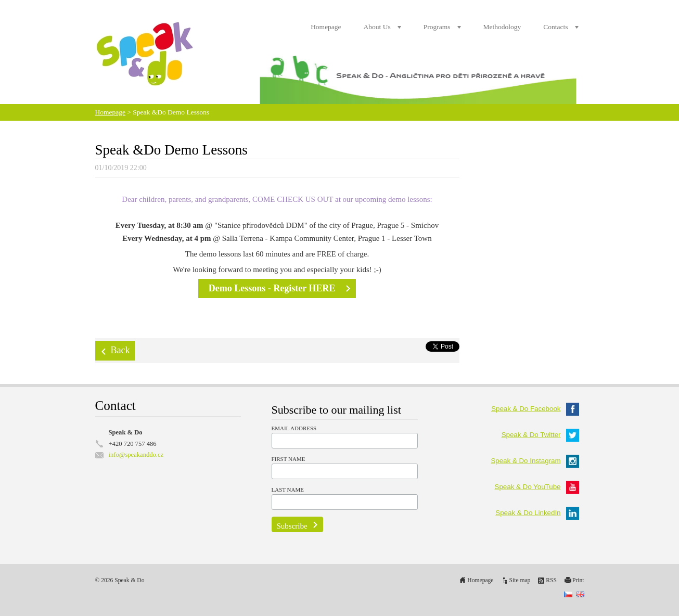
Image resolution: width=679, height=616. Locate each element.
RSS (551, 580)
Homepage (326, 27)
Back (120, 350)
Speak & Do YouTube (537, 487)
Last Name (288, 490)
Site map (520, 580)
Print (578, 580)
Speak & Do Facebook (535, 409)
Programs (437, 27)
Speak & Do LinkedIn (537, 513)
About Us (377, 27)
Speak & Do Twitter (540, 435)
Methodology (502, 27)
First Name (289, 459)
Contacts (555, 27)
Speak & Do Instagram (535, 461)
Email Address (294, 428)
